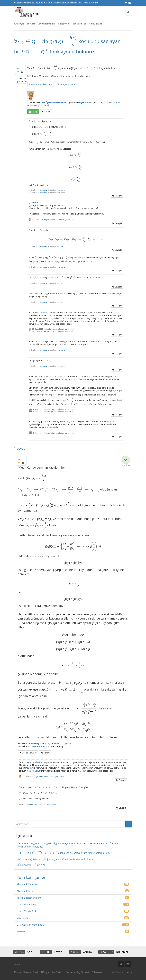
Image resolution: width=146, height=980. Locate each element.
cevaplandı (66, 744)
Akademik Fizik (25, 891)
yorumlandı (61, 190)
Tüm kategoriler (31, 877)
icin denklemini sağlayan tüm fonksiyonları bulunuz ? (65, 853)
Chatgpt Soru (33, 771)
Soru (83, 321)
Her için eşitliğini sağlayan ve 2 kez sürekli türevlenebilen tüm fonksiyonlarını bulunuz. (68, 845)
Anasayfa (19, 24)
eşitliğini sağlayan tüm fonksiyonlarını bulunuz (55, 859)
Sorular (31, 24)
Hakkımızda (96, 24)
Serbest (21, 931)
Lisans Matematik (26, 904)
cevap (34, 112)
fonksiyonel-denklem (41, 84)
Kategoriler (64, 24)
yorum (47, 112)
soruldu (118, 102)
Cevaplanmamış (46, 24)
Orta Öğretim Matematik (53, 102)
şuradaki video (46, 313)
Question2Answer (92, 972)
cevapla (118, 196)
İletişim (18, 965)
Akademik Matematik (28, 884)
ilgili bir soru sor (29, 753)
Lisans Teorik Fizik (27, 911)
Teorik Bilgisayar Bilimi (29, 898)
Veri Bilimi (22, 918)
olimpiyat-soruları (67, 84)
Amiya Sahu (55, 972)
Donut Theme (23, 972)
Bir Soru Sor (80, 24)
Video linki (53, 427)
